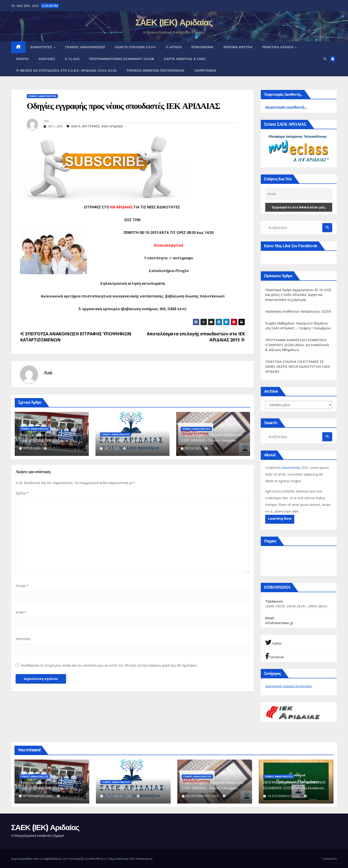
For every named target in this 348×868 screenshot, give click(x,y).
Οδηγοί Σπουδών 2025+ (136, 47)
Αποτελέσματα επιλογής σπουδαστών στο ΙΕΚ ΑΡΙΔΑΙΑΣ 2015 (196, 337)
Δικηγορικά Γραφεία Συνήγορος (289, 686)
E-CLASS (72, 59)
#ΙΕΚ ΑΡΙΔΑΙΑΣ (112, 126)
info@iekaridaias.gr (279, 623)
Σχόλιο (22, 493)
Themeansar (144, 859)
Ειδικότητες (42, 47)
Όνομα (22, 586)
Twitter (274, 642)
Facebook (275, 656)
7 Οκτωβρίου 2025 (119, 796)
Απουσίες (47, 59)
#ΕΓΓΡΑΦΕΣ (91, 126)
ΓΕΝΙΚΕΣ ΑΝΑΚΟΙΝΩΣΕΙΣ (85, 47)
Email (21, 612)
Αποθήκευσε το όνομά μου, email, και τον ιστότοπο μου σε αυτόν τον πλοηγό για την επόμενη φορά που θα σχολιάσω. (109, 665)
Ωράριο (22, 59)
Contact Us (330, 859)
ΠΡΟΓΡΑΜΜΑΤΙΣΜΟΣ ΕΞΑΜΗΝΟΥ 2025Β (122, 59)
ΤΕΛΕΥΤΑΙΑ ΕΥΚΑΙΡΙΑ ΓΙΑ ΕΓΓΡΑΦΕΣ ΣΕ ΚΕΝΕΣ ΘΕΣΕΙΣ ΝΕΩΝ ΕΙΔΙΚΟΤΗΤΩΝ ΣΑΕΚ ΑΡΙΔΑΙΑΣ (298, 367)
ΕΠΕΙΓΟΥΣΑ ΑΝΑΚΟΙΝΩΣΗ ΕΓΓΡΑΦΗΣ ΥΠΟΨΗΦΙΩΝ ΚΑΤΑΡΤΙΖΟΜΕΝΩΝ (76, 337)
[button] (325, 59)
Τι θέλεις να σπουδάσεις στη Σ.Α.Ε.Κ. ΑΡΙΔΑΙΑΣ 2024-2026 (66, 71)
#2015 (76, 126)
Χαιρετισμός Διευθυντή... (286, 107)
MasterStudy (291, 468)
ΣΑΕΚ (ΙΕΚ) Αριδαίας (174, 22)
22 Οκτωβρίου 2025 (39, 796)
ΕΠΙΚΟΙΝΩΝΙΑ (202, 47)
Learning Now (280, 519)
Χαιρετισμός (206, 71)
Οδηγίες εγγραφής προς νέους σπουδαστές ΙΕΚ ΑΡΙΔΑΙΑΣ (123, 106)
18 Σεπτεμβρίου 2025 (284, 796)
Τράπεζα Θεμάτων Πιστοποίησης (156, 71)
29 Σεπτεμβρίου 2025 (203, 796)
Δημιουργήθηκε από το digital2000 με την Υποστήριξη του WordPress (59, 859)
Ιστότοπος (23, 639)
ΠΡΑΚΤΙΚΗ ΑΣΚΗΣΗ (279, 47)
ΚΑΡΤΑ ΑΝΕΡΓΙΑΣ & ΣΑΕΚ (185, 59)
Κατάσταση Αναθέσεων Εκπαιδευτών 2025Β (130, 440)
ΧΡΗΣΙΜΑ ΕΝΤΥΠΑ (238, 47)
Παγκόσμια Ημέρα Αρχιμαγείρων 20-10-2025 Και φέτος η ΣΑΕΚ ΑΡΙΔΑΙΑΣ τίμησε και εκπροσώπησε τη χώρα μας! (50, 440)
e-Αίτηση (174, 47)
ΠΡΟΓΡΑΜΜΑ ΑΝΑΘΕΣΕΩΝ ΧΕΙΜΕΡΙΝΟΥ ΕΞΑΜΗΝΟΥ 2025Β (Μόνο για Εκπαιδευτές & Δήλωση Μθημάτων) (297, 345)
